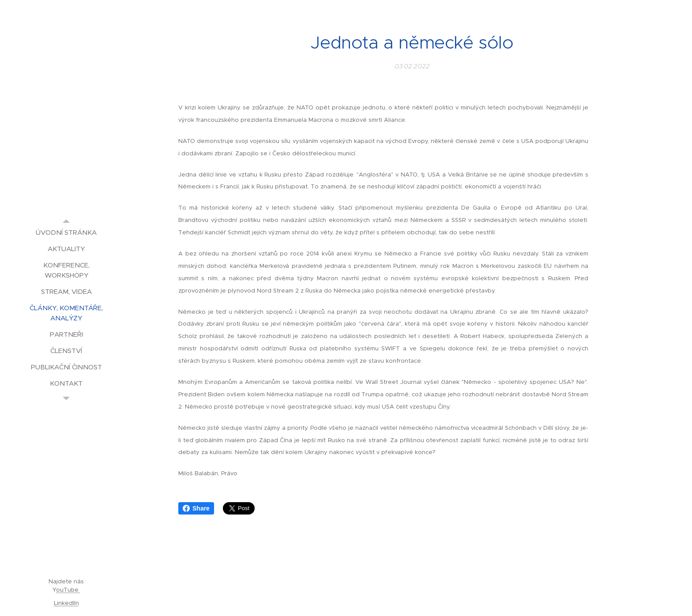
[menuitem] (66, 232)
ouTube (68, 590)
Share (196, 508)
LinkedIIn (66, 603)
